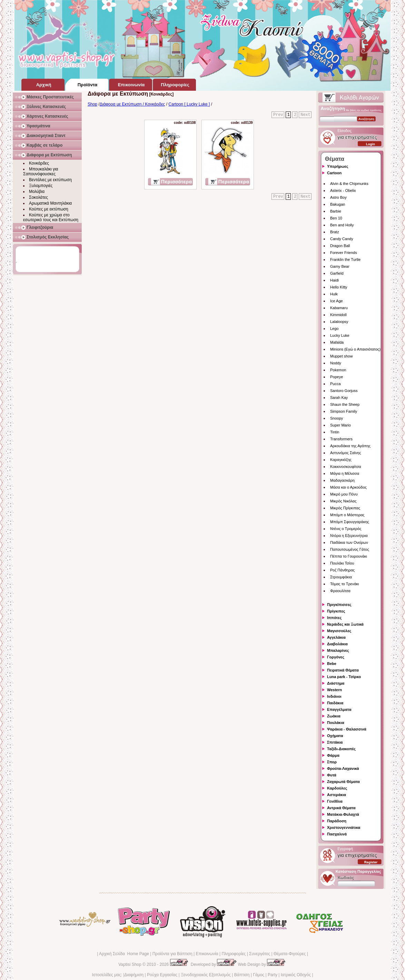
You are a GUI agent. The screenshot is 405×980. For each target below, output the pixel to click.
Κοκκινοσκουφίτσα (346, 467)
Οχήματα (335, 736)
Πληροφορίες (234, 954)
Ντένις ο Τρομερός (346, 529)
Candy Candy (342, 239)
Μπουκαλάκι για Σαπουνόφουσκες (41, 171)
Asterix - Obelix (343, 190)
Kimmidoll (338, 315)
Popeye (337, 377)
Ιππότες (334, 618)
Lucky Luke (340, 335)
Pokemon (338, 370)
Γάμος (259, 975)
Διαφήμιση (134, 975)
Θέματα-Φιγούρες (290, 954)
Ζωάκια (334, 716)
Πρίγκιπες (336, 611)
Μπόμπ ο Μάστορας (347, 515)
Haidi (334, 280)
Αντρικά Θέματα (341, 808)
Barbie (336, 211)
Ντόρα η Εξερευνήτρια (349, 536)
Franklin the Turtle (345, 259)
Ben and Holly (342, 225)
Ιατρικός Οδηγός (296, 975)
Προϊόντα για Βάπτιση (172, 954)
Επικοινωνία (207, 954)
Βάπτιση (242, 975)
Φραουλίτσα (340, 591)
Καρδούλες (337, 788)
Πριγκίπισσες (339, 605)
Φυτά (332, 775)
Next (305, 115)
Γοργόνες (336, 657)
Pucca (335, 384)
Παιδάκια (335, 703)
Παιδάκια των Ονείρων (349, 542)
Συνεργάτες (260, 954)
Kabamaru (339, 308)
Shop (92, 104)
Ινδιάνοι (334, 696)
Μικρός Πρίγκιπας (345, 508)
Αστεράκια (337, 795)
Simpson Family (344, 411)
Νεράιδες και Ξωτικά (345, 624)
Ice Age (337, 301)
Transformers (341, 439)
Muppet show (341, 356)
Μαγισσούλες (339, 631)
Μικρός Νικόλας (343, 501)
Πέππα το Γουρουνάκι (349, 556)
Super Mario (340, 425)
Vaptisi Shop (130, 964)
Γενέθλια (335, 801)
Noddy (336, 363)
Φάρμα (333, 755)
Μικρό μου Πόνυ (344, 494)
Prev (278, 115)
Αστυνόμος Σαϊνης (345, 453)
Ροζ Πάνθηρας (342, 570)
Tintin (335, 432)
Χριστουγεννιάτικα (344, 827)
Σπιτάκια (335, 742)
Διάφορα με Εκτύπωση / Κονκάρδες (132, 104)
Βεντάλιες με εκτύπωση (50, 180)
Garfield (337, 273)
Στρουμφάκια (341, 577)
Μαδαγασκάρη (342, 480)
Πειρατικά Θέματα (343, 670)
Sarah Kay (339, 398)
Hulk (334, 294)
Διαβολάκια (337, 644)
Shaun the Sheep (345, 404)
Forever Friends (344, 253)
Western (334, 690)
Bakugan (338, 204)
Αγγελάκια (336, 637)
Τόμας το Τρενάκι (345, 584)
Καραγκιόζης (341, 460)
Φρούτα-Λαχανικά (343, 768)
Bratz (335, 232)
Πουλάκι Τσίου (342, 563)
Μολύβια (37, 192)
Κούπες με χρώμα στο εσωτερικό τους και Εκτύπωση (51, 217)
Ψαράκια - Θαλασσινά (347, 729)
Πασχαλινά (337, 834)
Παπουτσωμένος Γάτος (350, 549)
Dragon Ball (340, 246)
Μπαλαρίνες (338, 650)
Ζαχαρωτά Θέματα (343, 782)
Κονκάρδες (39, 163)
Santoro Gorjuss (344, 391)
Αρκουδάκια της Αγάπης (350, 446)
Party (273, 975)
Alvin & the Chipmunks (349, 184)
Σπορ (332, 762)
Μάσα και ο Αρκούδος (348, 487)
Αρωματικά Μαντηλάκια (50, 203)
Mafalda (337, 342)
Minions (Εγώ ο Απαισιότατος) (355, 349)
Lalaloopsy (339, 322)
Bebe (332, 664)
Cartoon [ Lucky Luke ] (189, 104)
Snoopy (337, 418)
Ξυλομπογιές (41, 186)
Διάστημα (336, 683)
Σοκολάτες (38, 197)
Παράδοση (337, 821)
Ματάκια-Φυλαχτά (343, 814)
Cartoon (334, 173)
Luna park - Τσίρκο (344, 677)
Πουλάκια (336, 723)
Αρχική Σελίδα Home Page (124, 954)
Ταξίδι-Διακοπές (341, 749)
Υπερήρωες (338, 166)
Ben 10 (336, 218)
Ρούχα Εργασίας (162, 975)
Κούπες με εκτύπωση (49, 209)
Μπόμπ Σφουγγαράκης (350, 522)
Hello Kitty (339, 287)
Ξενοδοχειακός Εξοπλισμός (206, 975)
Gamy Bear (340, 266)
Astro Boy (338, 197)
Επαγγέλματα (339, 709)
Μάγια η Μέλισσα (345, 473)
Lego (334, 329)
